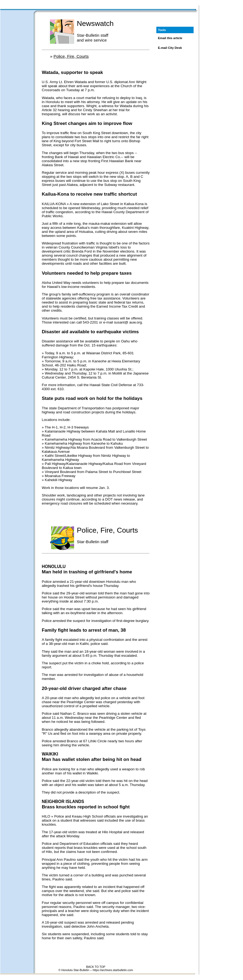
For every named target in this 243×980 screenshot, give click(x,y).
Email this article (170, 38)
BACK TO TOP (96, 967)
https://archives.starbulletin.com (113, 970)
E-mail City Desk (170, 48)
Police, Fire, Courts (71, 56)
